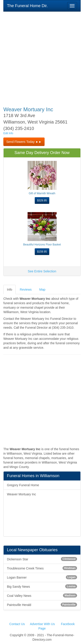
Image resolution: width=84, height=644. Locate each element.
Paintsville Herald (42, 605)
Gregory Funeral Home (23, 485)
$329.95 (42, 200)
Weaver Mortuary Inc (22, 494)
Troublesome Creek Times (42, 568)
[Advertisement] (42, 56)
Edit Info (8, 133)
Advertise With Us (42, 624)
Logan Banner (42, 577)
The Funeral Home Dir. (27, 6)
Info (10, 290)
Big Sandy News (42, 586)
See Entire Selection (42, 271)
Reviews (26, 290)
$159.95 (42, 252)
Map (42, 290)
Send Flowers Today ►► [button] (24, 142)
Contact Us (17, 624)
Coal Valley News (42, 595)
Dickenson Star (42, 559)
